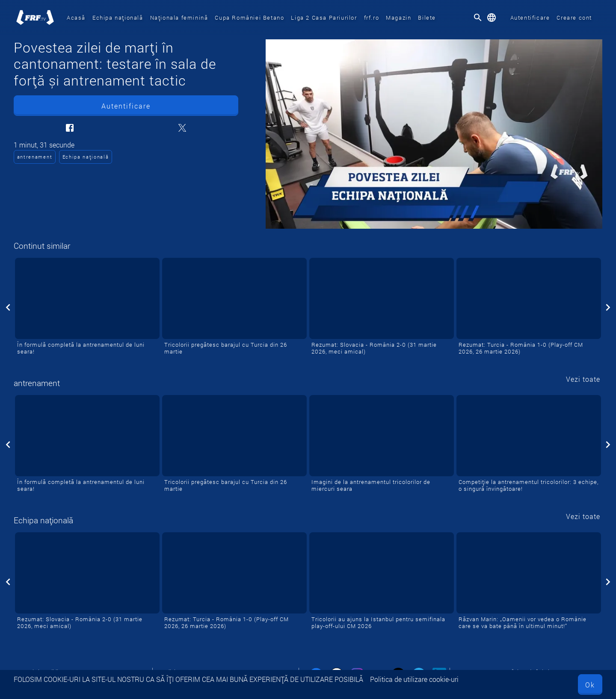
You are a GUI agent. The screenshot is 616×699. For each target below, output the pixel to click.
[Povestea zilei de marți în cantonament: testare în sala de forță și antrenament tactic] (434, 134)
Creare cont (574, 18)
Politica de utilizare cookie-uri (414, 679)
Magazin (398, 18)
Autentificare (530, 18)
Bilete (427, 18)
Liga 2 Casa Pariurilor (324, 18)
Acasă (76, 18)
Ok (590, 685)
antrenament (35, 157)
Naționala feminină (179, 18)
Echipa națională (118, 18)
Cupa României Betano (249, 18)
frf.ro (372, 18)
